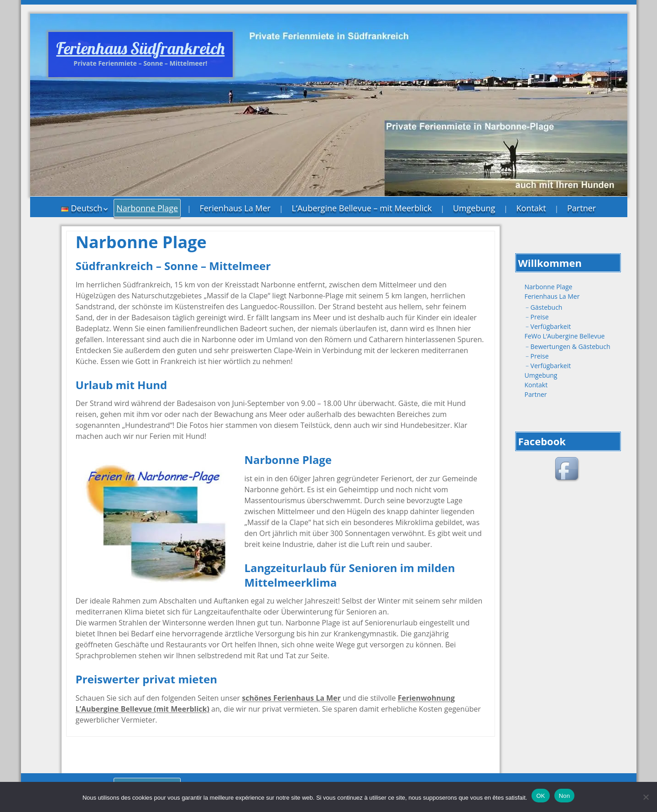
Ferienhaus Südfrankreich (140, 48)
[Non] (646, 797)
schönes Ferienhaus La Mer (291, 698)
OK (540, 796)
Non (565, 796)
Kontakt (531, 208)
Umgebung (474, 208)
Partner (581, 208)
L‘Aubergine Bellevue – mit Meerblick (362, 208)
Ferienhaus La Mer (235, 208)
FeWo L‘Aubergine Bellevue (565, 336)
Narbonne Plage (147, 208)
